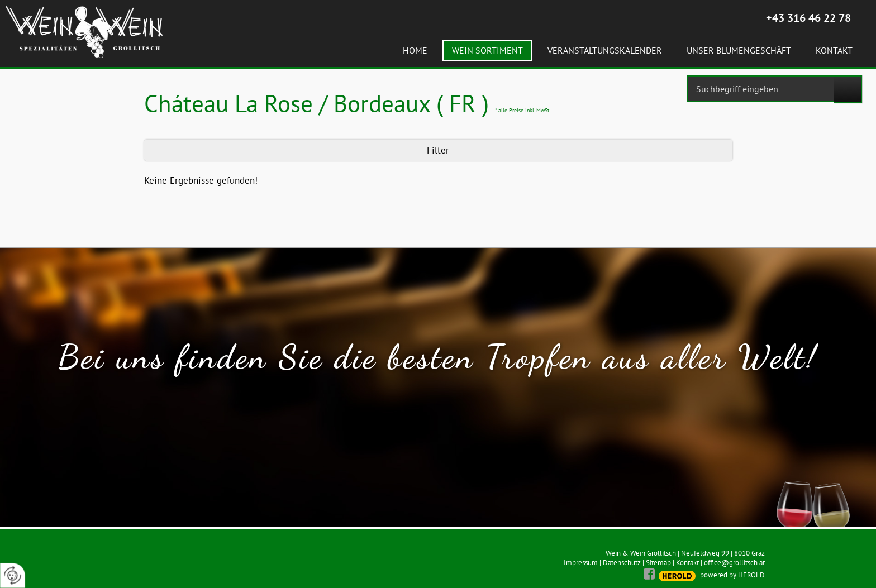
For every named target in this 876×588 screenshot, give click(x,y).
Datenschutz (622, 563)
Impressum (581, 563)
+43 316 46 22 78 (808, 18)
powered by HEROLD (732, 575)
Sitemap (658, 563)
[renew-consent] (13, 575)
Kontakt (687, 563)
